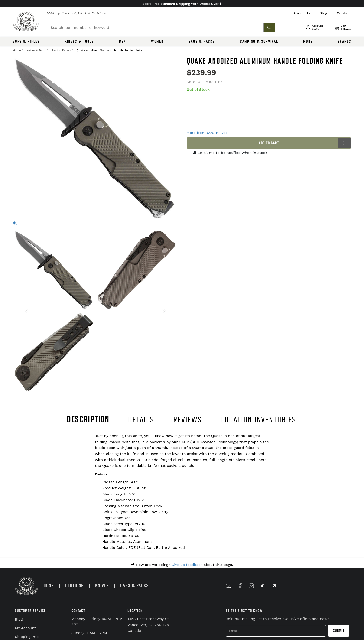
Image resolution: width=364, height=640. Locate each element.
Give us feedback (187, 565)
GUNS (49, 586)
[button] (25, 311)
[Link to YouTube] (229, 586)
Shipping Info (27, 637)
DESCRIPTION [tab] (88, 420)
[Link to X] (274, 586)
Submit (339, 631)
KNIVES (102, 586)
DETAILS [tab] (141, 420)
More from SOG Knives (207, 133)
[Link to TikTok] (263, 586)
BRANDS (344, 42)
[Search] (155, 27)
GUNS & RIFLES (26, 42)
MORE (308, 42)
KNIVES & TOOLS (79, 42)
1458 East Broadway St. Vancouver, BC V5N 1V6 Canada (149, 625)
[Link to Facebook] (240, 586)
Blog (19, 619)
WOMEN (157, 42)
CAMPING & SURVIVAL (259, 42)
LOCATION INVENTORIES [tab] (259, 420)
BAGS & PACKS (202, 42)
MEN (123, 42)
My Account (25, 628)
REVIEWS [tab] (188, 420)
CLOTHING (75, 586)
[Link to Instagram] (251, 586)
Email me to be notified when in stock (230, 153)
